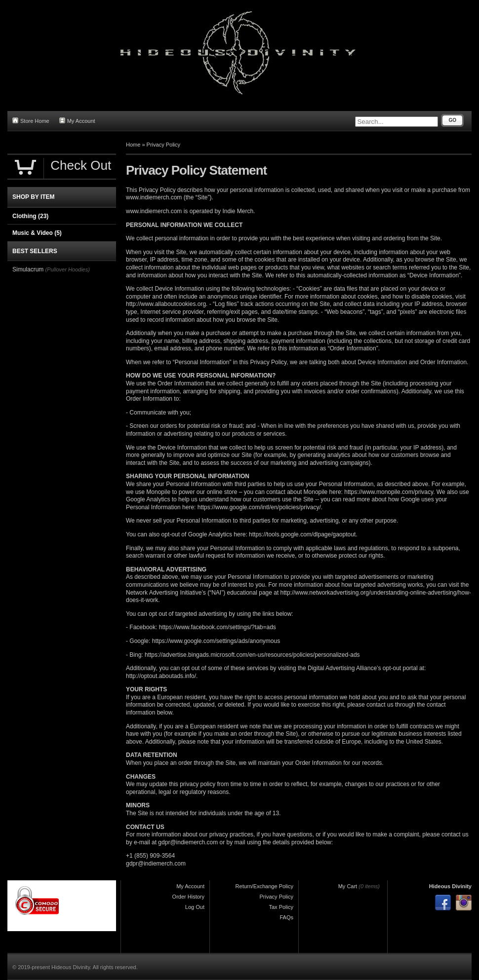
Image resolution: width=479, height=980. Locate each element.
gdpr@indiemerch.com (188, 842)
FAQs (286, 917)
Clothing (30, 216)
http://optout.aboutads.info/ (161, 676)
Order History (188, 897)
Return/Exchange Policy (264, 886)
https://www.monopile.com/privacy (389, 492)
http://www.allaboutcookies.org (166, 304)
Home (133, 145)
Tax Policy (281, 907)
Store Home (31, 121)
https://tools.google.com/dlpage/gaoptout (302, 534)
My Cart (348, 886)
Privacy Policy (163, 145)
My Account (77, 121)
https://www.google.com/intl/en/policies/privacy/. (260, 507)
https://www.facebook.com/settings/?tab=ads (218, 627)
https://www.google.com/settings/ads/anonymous (216, 641)
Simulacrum (28, 269)
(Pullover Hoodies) (67, 269)
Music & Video (37, 233)
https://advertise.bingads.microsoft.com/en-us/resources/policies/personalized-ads (252, 655)
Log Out (195, 907)
